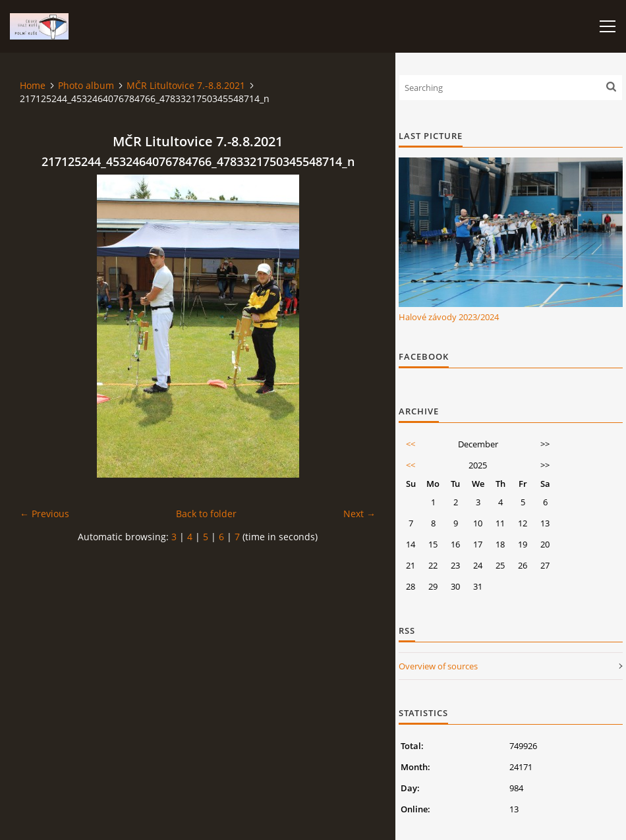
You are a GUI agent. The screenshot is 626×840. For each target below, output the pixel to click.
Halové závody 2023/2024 (449, 317)
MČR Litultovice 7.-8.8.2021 (186, 85)
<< (411, 444)
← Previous (44, 514)
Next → (359, 514)
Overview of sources (438, 666)
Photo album (86, 85)
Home (33, 85)
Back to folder (206, 514)
